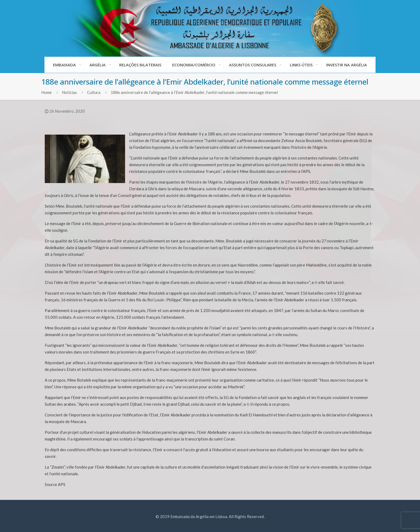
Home (46, 92)
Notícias (69, 92)
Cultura (94, 92)
